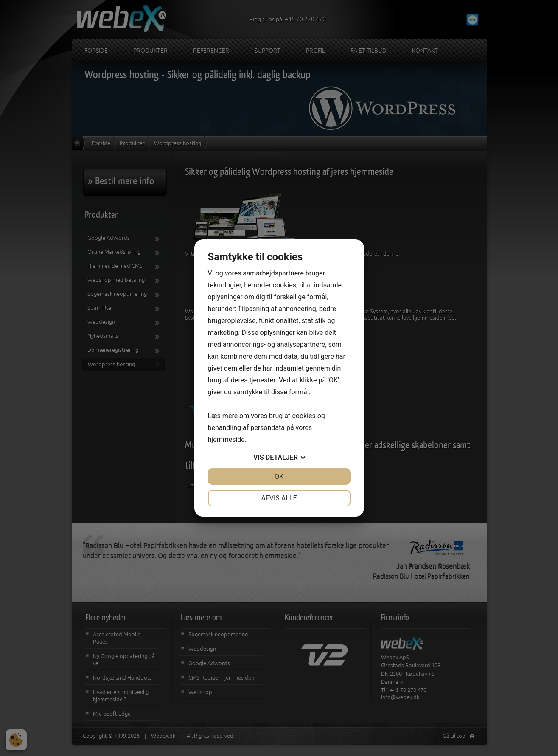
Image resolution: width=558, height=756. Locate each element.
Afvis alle (279, 498)
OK (279, 476)
